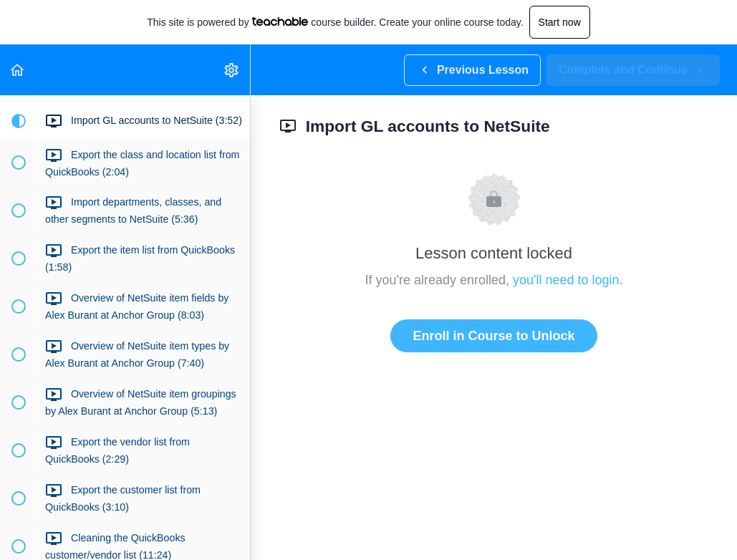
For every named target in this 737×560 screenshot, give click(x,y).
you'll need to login (566, 280)
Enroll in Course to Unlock (493, 336)
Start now (560, 22)
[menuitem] (232, 70)
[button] (18, 70)
